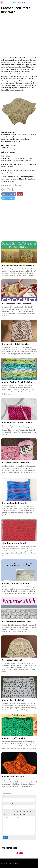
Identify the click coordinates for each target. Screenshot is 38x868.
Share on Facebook (9, 194)
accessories (5, 185)
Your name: (7, 797)
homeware (19, 185)
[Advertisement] (19, 34)
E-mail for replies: (9, 804)
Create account (22, 2)
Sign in (14, 2)
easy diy (12, 185)
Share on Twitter (8, 198)
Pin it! (20, 194)
